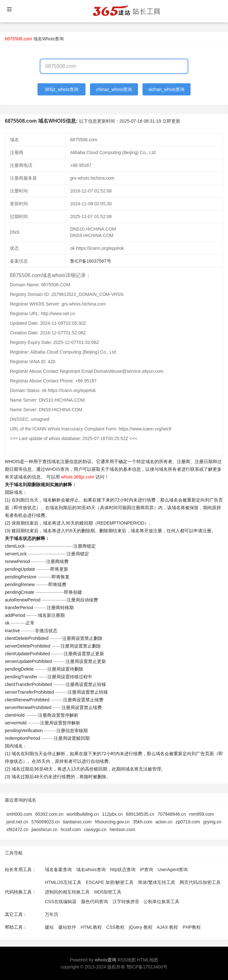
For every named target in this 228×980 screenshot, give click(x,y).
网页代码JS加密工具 (200, 882)
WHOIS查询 (57, 469)
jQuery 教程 (140, 927)
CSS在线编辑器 (61, 902)
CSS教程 (115, 927)
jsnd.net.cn (17, 822)
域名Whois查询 (49, 39)
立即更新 (171, 121)
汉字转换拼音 (126, 902)
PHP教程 (192, 927)
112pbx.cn (113, 814)
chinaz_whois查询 (114, 89)
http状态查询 (123, 870)
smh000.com (19, 814)
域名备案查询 (58, 870)
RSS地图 (127, 960)
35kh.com (143, 822)
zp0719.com (188, 822)
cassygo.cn (95, 829)
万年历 (52, 914)
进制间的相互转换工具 (67, 892)
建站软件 (67, 927)
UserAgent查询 (173, 870)
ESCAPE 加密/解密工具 (110, 882)
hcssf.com (71, 829)
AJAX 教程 (168, 927)
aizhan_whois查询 (166, 89)
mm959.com (202, 814)
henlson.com (122, 829)
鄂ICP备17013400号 (147, 967)
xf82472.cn (17, 829)
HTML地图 (148, 960)
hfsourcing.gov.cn (112, 822)
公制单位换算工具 (161, 902)
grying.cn (212, 822)
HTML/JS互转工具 (63, 882)
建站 (49, 927)
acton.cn (164, 822)
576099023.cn (46, 822)
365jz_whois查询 (62, 89)
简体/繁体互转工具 (157, 882)
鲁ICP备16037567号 (91, 261)
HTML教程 (91, 927)
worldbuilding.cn (83, 814)
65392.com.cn (49, 814)
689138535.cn (140, 814)
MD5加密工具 (108, 892)
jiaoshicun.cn (45, 829)
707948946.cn (172, 814)
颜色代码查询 (94, 902)
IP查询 (147, 870)
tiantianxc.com (77, 822)
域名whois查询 (91, 870)
